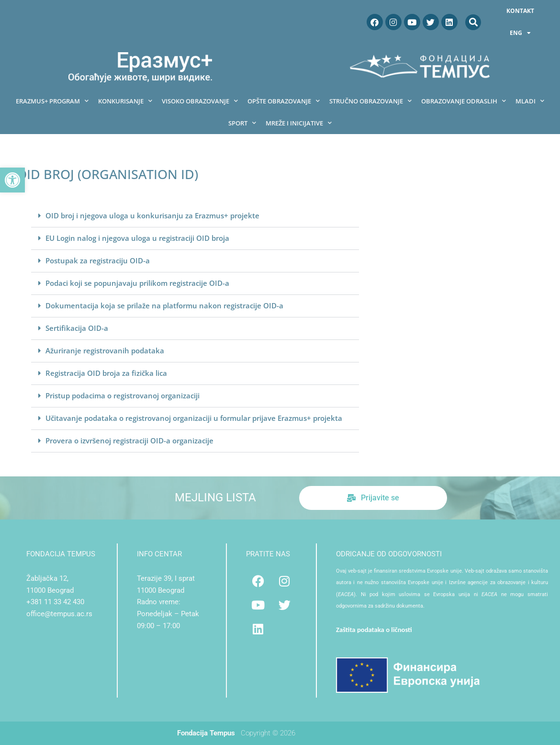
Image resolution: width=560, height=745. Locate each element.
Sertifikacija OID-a (77, 328)
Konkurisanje (125, 101)
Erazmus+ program (52, 101)
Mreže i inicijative (299, 123)
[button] (12, 180)
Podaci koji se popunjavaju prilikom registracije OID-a (137, 283)
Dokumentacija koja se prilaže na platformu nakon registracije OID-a (164, 305)
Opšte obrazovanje (284, 101)
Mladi (530, 101)
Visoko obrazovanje (200, 101)
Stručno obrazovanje (370, 101)
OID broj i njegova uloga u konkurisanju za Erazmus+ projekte (152, 215)
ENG (520, 33)
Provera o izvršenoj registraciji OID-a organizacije (129, 440)
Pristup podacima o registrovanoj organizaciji (123, 395)
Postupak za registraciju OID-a (98, 260)
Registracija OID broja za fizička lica (106, 373)
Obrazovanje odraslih (464, 101)
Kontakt (520, 11)
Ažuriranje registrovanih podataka (105, 350)
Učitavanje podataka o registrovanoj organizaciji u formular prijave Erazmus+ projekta (194, 418)
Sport (242, 123)
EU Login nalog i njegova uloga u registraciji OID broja (137, 238)
